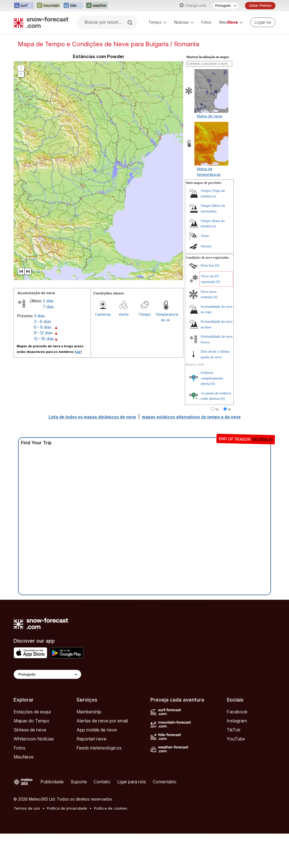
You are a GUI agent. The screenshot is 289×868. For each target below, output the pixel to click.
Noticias (184, 22)
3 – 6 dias (42, 321)
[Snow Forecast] (41, 22)
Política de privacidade (67, 808)
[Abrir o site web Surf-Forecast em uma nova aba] (24, 6)
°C (217, 410)
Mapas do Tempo (31, 721)
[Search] (130, 23)
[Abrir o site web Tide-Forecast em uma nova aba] (73, 6)
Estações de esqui (32, 712)
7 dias (48, 307)
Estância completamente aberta (212, 378)
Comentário (165, 782)
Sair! (78, 352)
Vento (124, 314)
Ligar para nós (132, 782)
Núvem (206, 246)
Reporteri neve (91, 739)
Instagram (237, 721)
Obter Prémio (260, 6)
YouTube (236, 739)
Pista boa (207, 265)
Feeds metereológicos (99, 748)
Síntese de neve (30, 730)
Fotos (206, 22)
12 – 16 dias (44, 339)
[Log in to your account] (263, 22)
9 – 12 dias (43, 333)
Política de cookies (111, 808)
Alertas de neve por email (102, 721)
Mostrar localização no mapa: (208, 57)
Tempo (157, 22)
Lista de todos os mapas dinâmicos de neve (92, 417)
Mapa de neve (210, 116)
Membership (89, 712)
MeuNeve (24, 757)
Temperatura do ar (166, 317)
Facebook (237, 712)
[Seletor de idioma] (225, 6)
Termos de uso (27, 808)
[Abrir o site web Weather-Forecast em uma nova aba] (97, 6)
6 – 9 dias (43, 327)
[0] (217, 265)
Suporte (79, 782)
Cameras (103, 314)
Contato (102, 782)
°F (229, 410)
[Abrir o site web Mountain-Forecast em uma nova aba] (48, 6)
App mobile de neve (97, 730)
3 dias (48, 301)
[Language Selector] (47, 674)
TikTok (234, 730)
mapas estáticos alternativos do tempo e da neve (191, 417)
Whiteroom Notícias (34, 739)
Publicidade (52, 782)
